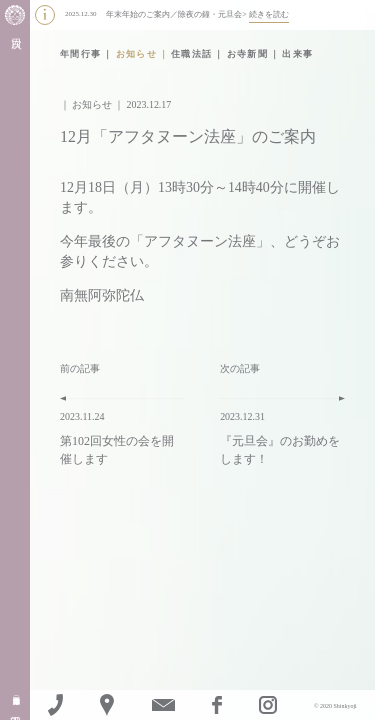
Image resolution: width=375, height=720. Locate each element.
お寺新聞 (248, 54)
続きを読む (269, 14)
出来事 (297, 54)
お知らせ (137, 54)
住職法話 (192, 54)
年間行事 (81, 54)
